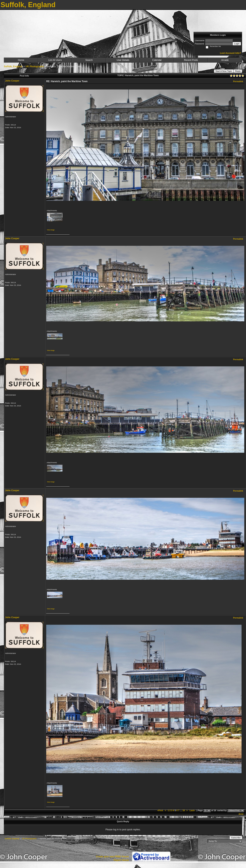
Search (89, 60)
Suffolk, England (13, 66)
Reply (238, 71)
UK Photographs (35, 66)
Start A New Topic (224, 71)
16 (184, 810)
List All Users (55, 60)
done (241, 814)
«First (160, 810)
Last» (193, 810)
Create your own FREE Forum (112, 857)
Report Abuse (121, 860)
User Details (123, 60)
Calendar (157, 60)
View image (51, 230)
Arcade (225, 60)
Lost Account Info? (230, 53)
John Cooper (12, 81)
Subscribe (236, 838)
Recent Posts (191, 60)
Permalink (238, 81)
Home (21, 60)
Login (237, 44)
